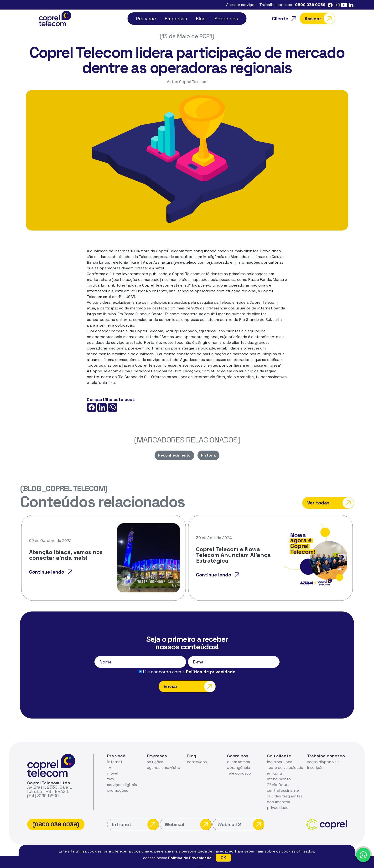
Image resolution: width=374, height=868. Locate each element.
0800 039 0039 (310, 5)
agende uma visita (164, 768)
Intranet (135, 824)
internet (115, 762)
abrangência (239, 768)
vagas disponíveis (323, 762)
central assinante (283, 790)
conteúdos (197, 762)
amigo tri (275, 773)
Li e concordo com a (187, 672)
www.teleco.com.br (193, 262)
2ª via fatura (278, 785)
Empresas (176, 19)
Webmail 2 (241, 824)
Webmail (188, 824)
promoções (118, 790)
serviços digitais (122, 785)
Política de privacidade (211, 672)
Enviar (190, 686)
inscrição (315, 768)
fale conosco (239, 773)
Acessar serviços (241, 5)
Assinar (320, 18)
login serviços (280, 762)
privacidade (278, 808)
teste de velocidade (285, 768)
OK (223, 858)
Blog (201, 19)
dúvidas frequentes (285, 796)
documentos (278, 802)
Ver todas (330, 503)
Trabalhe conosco (276, 5)
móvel (113, 773)
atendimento (279, 779)
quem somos (239, 762)
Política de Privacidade (190, 858)
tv (109, 768)
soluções (155, 762)
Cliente (286, 18)
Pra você (146, 19)
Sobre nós (226, 19)
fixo (111, 779)
